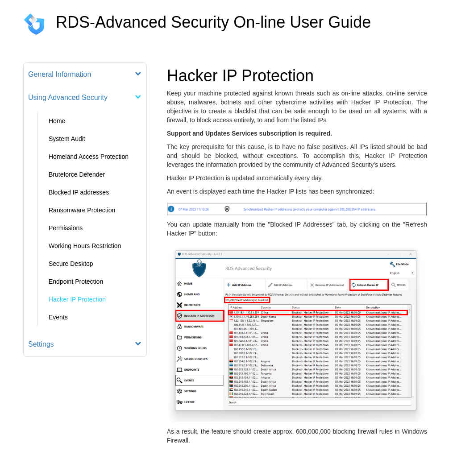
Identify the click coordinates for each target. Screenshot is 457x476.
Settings (41, 344)
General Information (60, 74)
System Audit (67, 139)
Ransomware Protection (82, 210)
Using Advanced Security (68, 97)
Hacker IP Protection (77, 299)
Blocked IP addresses (79, 192)
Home (57, 121)
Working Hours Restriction (85, 246)
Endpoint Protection (76, 281)
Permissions (66, 228)
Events (58, 317)
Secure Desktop (71, 264)
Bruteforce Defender (77, 174)
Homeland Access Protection (89, 157)
